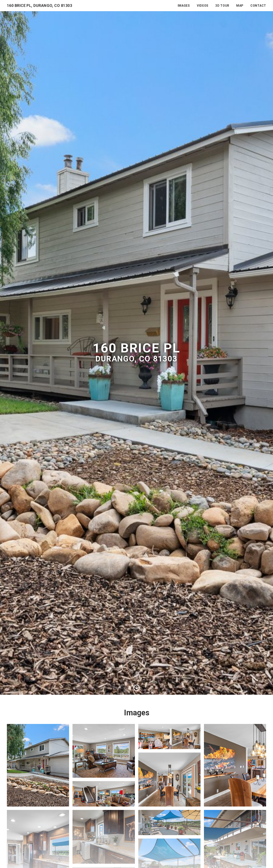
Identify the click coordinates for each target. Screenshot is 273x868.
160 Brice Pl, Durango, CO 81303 (39, 5)
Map (240, 6)
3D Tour (222, 6)
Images (184, 6)
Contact (258, 6)
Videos (203, 6)
